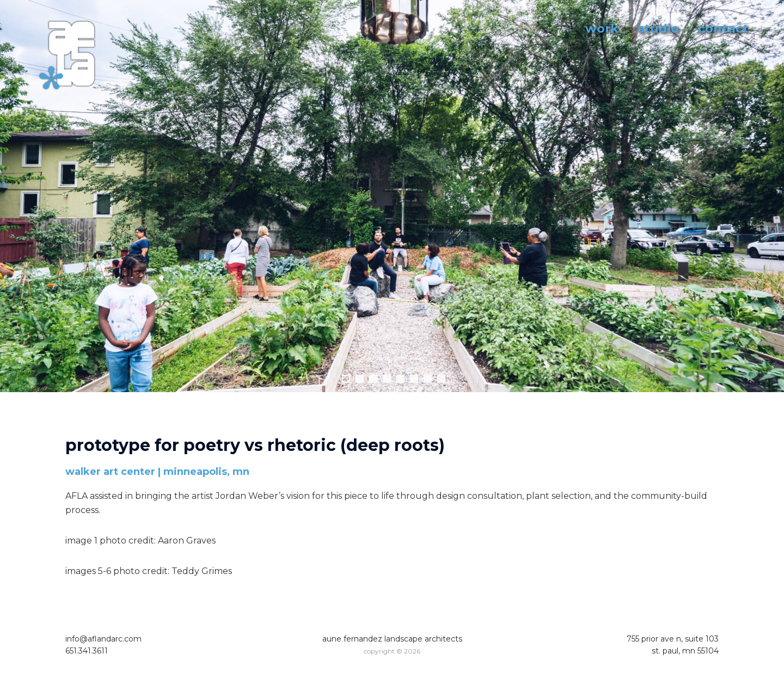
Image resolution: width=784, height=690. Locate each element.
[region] (392, 207)
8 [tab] (441, 379)
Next (770, 196)
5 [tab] (400, 379)
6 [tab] (414, 379)
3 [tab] (373, 379)
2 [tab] (360, 379)
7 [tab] (428, 379)
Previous (14, 196)
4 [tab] (387, 379)
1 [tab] (346, 379)
